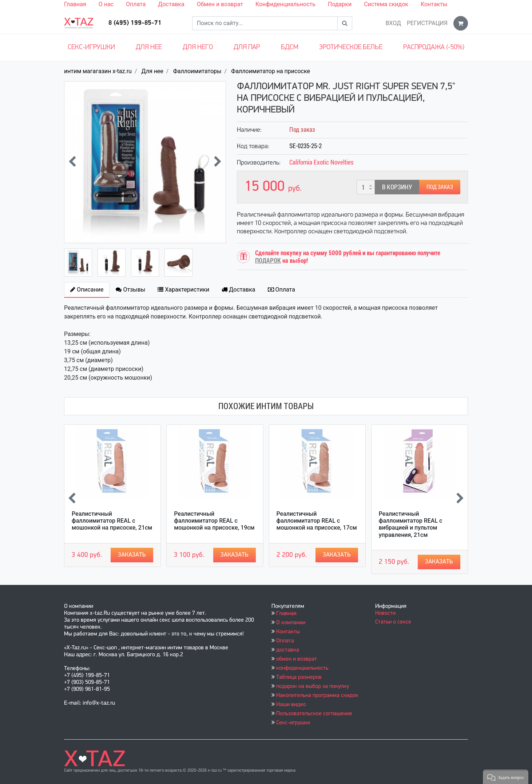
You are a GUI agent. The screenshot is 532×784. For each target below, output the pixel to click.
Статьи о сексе (393, 622)
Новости (385, 613)
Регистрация (427, 23)
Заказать (132, 555)
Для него (198, 47)
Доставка (171, 4)
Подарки (340, 4)
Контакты (434, 4)
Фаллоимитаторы (197, 71)
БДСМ (290, 47)
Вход (393, 23)
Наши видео (291, 705)
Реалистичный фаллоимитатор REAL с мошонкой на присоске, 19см (214, 521)
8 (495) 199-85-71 (135, 23)
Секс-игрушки (91, 47)
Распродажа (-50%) (434, 47)
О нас (106, 4)
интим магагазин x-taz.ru (98, 71)
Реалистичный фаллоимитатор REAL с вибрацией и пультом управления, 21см (411, 524)
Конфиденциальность (285, 4)
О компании (291, 623)
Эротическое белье (351, 47)
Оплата (136, 4)
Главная (75, 4)
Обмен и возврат (220, 4)
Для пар (247, 47)
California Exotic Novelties (321, 162)
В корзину (397, 187)
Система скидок (386, 4)
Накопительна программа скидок (317, 696)
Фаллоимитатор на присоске (271, 71)
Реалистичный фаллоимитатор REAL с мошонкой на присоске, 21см (112, 521)
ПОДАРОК (268, 260)
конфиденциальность (302, 668)
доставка (288, 650)
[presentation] (72, 162)
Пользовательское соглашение (314, 714)
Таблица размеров (299, 677)
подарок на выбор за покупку (313, 686)
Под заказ (440, 187)
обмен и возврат (297, 659)
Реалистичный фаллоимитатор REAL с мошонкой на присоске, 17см (317, 521)
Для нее (149, 47)
